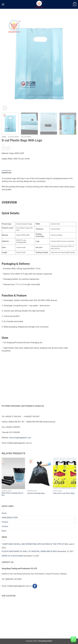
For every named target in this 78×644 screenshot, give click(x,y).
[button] (3, 4)
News (4, 531)
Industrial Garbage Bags (36, 493)
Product (5, 522)
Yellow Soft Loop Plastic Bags (64, 493)
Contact (5, 526)
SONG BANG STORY (10, 518)
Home (4, 137)
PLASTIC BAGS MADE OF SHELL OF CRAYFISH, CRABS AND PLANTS (29, 551)
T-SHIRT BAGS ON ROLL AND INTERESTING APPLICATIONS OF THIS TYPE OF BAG (35, 544)
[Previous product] (8, 148)
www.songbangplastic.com (20, 438)
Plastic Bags (14, 137)
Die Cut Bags (26, 137)
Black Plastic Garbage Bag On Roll (12, 494)
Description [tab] (6, 173)
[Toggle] (75, 518)
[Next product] (4, 148)
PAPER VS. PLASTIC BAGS (12, 556)
